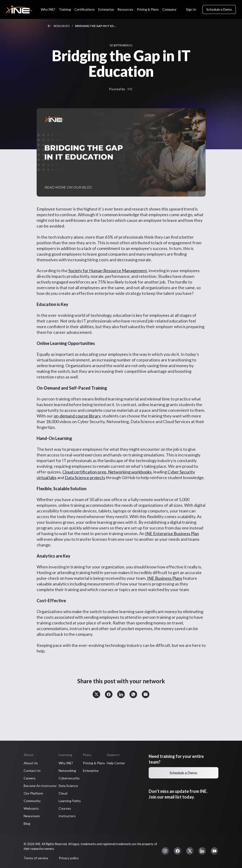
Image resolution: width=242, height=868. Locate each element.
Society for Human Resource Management (108, 271)
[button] (96, 694)
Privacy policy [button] (69, 858)
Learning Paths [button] (70, 801)
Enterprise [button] (91, 771)
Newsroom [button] (32, 816)
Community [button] (32, 801)
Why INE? (48, 9)
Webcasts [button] (31, 808)
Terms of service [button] (36, 858)
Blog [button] (27, 823)
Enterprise (106, 9)
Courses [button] (65, 808)
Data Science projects (85, 477)
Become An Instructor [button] (40, 786)
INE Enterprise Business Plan (172, 533)
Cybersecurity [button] (69, 778)
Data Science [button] (68, 786)
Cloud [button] (63, 793)
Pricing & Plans (148, 9)
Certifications (85, 9)
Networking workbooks (130, 472)
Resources (125, 9)
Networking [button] (67, 771)
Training (65, 9)
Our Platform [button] (33, 793)
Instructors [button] (67, 816)
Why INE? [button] (66, 763)
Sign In (191, 9)
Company (169, 9)
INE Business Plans (165, 578)
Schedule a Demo (219, 9)
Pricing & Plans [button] (94, 763)
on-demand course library (77, 416)
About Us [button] (31, 763)
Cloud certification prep (84, 472)
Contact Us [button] (32, 771)
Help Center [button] (116, 763)
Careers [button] (30, 778)
